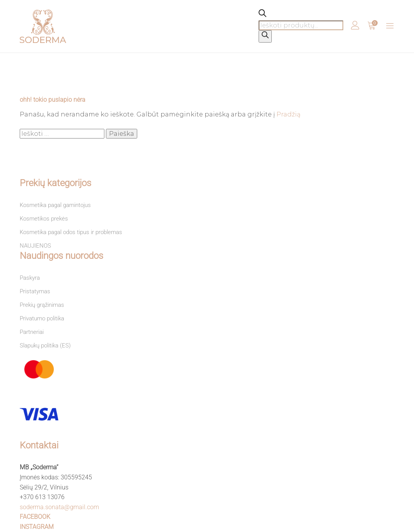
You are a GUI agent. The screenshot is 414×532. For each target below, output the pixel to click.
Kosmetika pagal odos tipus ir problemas (71, 232)
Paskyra (30, 278)
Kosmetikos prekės (44, 219)
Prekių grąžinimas (42, 305)
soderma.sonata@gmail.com (59, 507)
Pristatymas (35, 291)
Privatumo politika (42, 318)
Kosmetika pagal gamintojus (55, 205)
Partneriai (32, 332)
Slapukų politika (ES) (45, 346)
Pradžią (288, 114)
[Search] (265, 36)
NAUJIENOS (35, 246)
